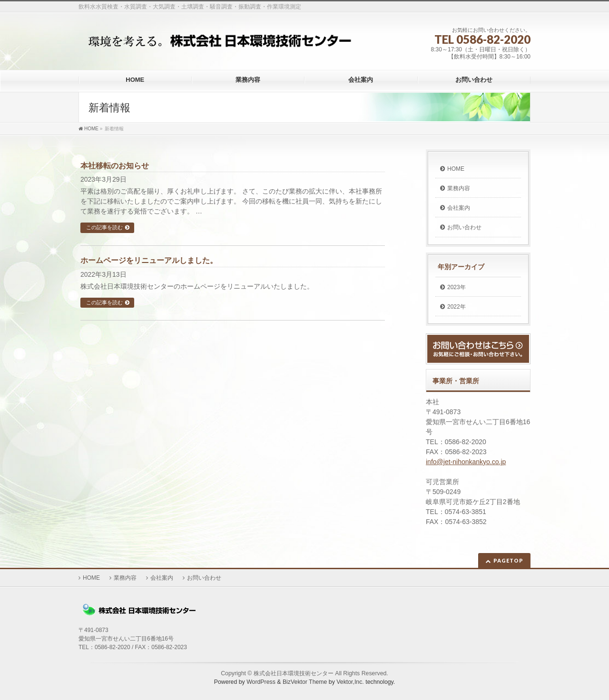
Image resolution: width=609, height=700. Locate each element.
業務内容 (459, 188)
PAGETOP (508, 560)
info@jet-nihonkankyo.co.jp (466, 462)
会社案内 (459, 208)
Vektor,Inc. (350, 682)
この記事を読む (104, 227)
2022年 (457, 307)
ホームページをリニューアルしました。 (149, 260)
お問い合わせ (464, 227)
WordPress (261, 682)
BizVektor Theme (305, 682)
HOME (456, 169)
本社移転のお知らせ (115, 166)
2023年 (457, 287)
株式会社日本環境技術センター (294, 673)
